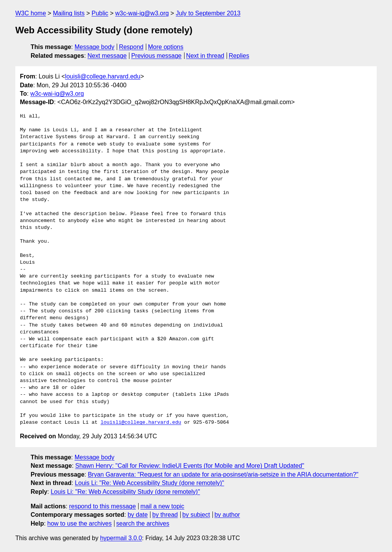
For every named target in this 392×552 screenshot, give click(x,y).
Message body (95, 47)
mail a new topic (163, 506)
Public (100, 13)
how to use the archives (80, 523)
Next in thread (205, 56)
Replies (239, 56)
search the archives (143, 523)
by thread (165, 515)
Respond (131, 47)
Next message (107, 56)
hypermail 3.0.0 (121, 538)
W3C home (31, 13)
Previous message (157, 56)
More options (166, 47)
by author (227, 515)
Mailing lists (69, 13)
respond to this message (102, 506)
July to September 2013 (208, 13)
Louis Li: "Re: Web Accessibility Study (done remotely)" (150, 483)
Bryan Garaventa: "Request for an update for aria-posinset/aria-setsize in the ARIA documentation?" (223, 474)
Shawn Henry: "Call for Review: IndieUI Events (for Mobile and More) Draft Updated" (190, 466)
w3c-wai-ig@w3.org (142, 13)
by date (137, 515)
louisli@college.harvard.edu (103, 76)
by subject (196, 515)
